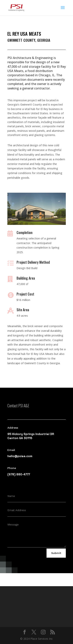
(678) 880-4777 (19, 474)
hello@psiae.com (20, 456)
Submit (56, 553)
